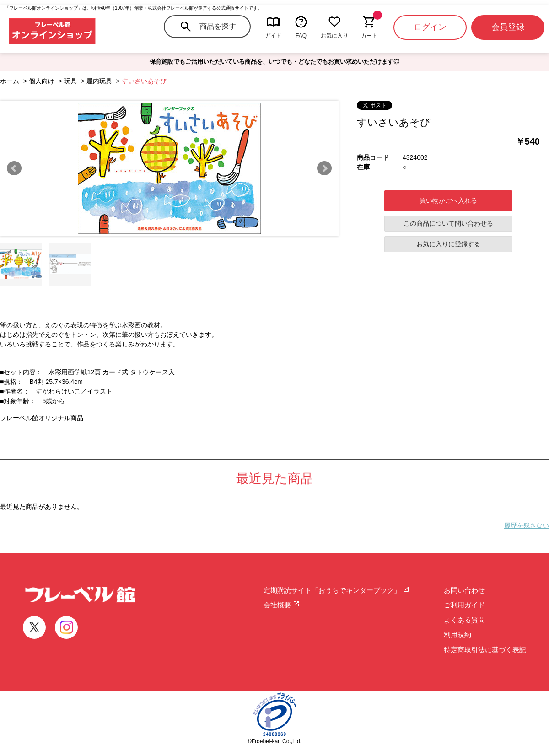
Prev (14, 168)
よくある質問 (464, 620)
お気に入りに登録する (448, 244)
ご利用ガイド (464, 605)
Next (324, 168)
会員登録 (508, 27)
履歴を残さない (527, 525)
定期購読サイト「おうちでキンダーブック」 (336, 590)
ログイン (430, 27)
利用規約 (457, 634)
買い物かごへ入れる (448, 200)
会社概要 (282, 605)
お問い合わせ (464, 590)
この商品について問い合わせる (448, 223)
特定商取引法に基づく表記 (485, 650)
